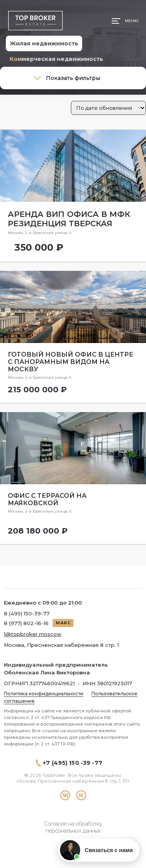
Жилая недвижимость (44, 43)
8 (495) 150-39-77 (27, 613)
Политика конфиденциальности (44, 694)
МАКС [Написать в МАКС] (63, 623)
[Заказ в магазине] (108, 108)
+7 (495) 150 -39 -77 (73, 763)
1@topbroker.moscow (33, 634)
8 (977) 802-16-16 (26, 623)
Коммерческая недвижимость (56, 59)
